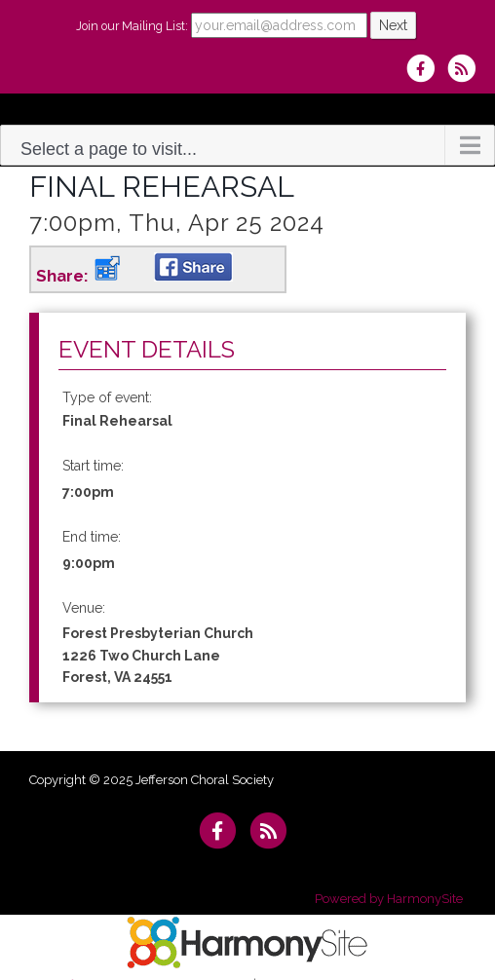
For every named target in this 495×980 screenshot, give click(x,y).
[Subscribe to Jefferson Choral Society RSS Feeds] (466, 68)
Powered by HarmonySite (389, 899)
